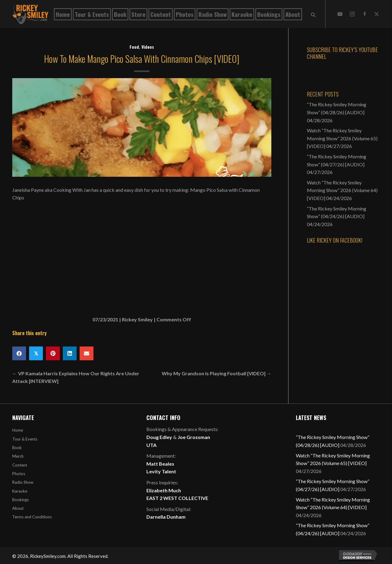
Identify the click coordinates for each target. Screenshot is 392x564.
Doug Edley (159, 437)
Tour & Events (25, 439)
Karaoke (20, 491)
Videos (148, 47)
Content (20, 465)
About (18, 508)
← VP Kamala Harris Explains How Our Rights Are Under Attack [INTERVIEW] (76, 377)
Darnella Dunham (166, 517)
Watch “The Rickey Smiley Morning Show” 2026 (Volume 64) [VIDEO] (342, 190)
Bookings (21, 500)
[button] (340, 14)
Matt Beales (160, 464)
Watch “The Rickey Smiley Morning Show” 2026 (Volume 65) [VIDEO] (342, 138)
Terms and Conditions (32, 517)
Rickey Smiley (137, 319)
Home (18, 430)
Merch (18, 456)
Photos (19, 474)
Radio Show (23, 482)
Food (134, 47)
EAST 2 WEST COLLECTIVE (177, 498)
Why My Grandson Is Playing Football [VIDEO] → (217, 373)
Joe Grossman (194, 437)
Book (17, 448)
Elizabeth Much (164, 490)
